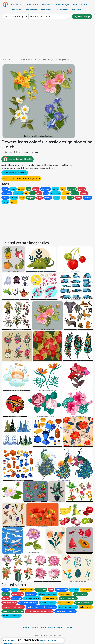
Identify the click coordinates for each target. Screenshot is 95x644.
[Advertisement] (47, 39)
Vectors (14, 59)
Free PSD (77, 10)
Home (5, 59)
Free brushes (31, 10)
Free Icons (16, 10)
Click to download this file (18, 159)
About (60, 628)
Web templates (80, 4)
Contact (68, 628)
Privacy (51, 628)
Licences (35, 628)
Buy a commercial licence (15, 173)
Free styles (46, 10)
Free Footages (62, 4)
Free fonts (47, 4)
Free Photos (32, 4)
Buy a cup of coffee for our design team (21, 178)
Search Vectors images (15, 16)
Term (43, 628)
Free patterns (62, 10)
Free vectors (17, 4)
